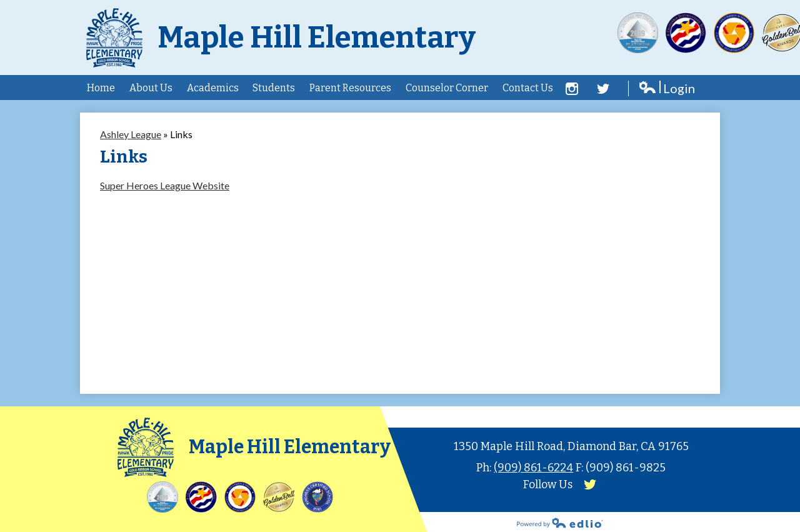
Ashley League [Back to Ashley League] (131, 134)
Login (667, 88)
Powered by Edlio (560, 523)
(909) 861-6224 (533, 468)
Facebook (572, 89)
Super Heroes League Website (165, 185)
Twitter (603, 89)
